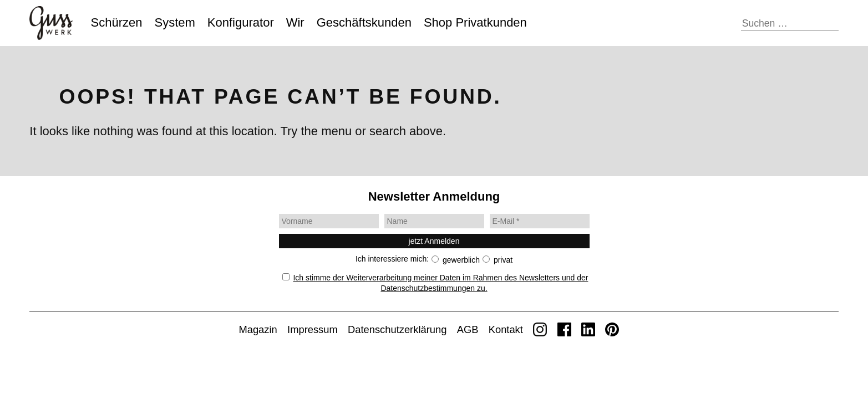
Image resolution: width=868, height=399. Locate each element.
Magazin (258, 329)
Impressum (313, 329)
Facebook (564, 329)
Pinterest (612, 329)
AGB (468, 329)
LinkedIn (588, 329)
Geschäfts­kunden (364, 22)
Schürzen (117, 22)
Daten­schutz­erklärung (397, 329)
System (175, 22)
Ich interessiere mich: (392, 259)
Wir (295, 22)
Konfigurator (241, 22)
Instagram (540, 329)
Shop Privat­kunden (475, 22)
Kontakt (506, 329)
